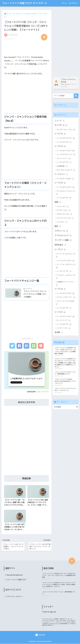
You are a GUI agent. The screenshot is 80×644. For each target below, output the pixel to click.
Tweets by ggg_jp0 (49, 612)
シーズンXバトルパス (66, 138)
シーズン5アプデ (64, 324)
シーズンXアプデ (64, 142)
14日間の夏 (62, 166)
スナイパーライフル (65, 218)
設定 (58, 226)
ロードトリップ (64, 320)
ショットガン (63, 207)
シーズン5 (60, 312)
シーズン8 (60, 183)
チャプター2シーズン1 (66, 130)
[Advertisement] (27, 49)
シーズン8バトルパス (66, 187)
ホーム (64, 3)
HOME (40, 635)
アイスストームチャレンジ (65, 277)
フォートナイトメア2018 (65, 303)
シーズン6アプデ (64, 308)
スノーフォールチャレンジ (65, 266)
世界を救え (61, 245)
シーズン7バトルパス (66, 261)
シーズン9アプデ (64, 162)
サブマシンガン (64, 210)
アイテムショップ (63, 236)
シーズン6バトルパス (66, 293)
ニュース (60, 121)
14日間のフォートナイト (65, 284)
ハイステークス (64, 328)
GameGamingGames (15, 575)
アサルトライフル (64, 214)
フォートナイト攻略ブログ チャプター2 (24, 3)
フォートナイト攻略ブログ (16, 580)
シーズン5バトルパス (66, 317)
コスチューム (61, 231)
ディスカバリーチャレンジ (65, 193)
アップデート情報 (63, 240)
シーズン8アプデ (64, 198)
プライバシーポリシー (15, 597)
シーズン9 (60, 146)
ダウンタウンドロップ (66, 170)
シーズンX (60, 134)
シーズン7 (60, 250)
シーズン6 (60, 289)
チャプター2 (73, 3)
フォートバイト (43, 392)
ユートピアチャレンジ (66, 155)
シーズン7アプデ (64, 271)
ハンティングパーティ (66, 297)
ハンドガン (62, 222)
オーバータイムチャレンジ (65, 255)
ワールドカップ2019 (65, 179)
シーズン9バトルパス (66, 151)
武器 (58, 202)
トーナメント (61, 174)
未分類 (59, 332)
